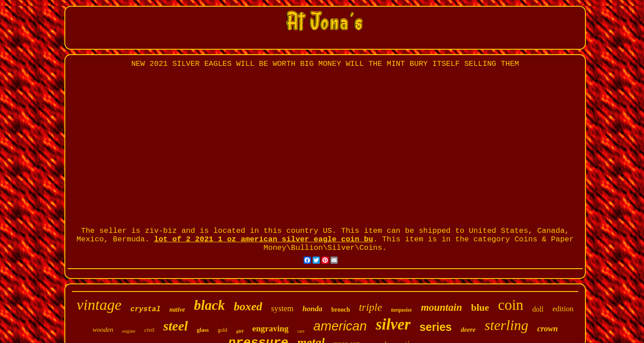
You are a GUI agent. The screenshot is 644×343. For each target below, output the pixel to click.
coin (511, 305)
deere (468, 330)
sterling (507, 325)
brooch (341, 310)
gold (222, 330)
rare (301, 331)
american (340, 326)
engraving (270, 328)
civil (149, 330)
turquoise (401, 310)
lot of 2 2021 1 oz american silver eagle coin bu (263, 239)
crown (547, 329)
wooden (103, 330)
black (210, 305)
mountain (441, 307)
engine (129, 331)
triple (370, 307)
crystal (146, 309)
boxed (248, 307)
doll (538, 309)
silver (393, 324)
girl (240, 331)
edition (563, 309)
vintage (99, 305)
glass (203, 330)
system (282, 309)
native (177, 310)
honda (312, 309)
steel (176, 326)
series (436, 327)
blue (480, 307)
